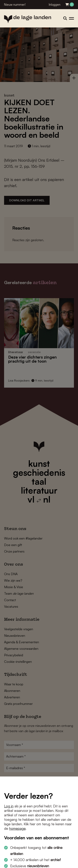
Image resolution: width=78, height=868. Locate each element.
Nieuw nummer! (15, 5)
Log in (9, 806)
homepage (17, 828)
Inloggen (55, 5)
